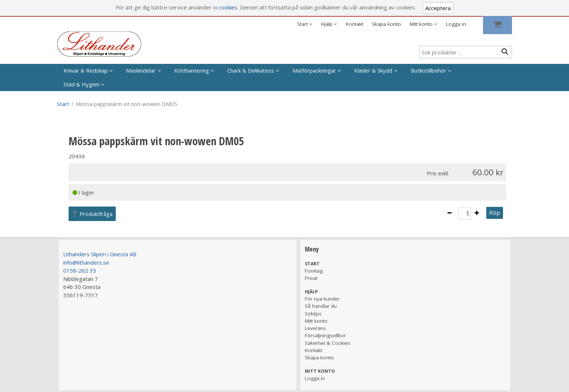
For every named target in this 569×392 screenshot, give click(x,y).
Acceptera (438, 8)
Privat (311, 278)
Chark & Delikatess (251, 70)
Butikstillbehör (429, 70)
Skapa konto (386, 24)
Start (63, 104)
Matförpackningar (314, 70)
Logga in (456, 24)
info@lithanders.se (86, 262)
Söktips (313, 314)
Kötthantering (192, 70)
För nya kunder (322, 299)
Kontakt (355, 24)
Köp (495, 213)
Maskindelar (141, 70)
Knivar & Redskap (86, 70)
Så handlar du (321, 306)
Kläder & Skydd (373, 70)
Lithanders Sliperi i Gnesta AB (100, 254)
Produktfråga (92, 214)
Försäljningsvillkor (325, 335)
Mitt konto (316, 321)
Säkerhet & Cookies (328, 343)
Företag (314, 271)
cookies (228, 7)
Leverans (315, 328)
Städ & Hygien (81, 84)
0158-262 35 (80, 270)
